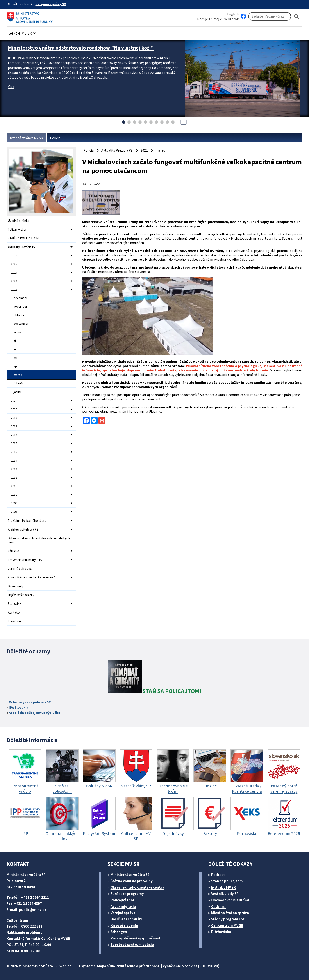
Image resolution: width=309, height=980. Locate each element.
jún (15, 349)
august (18, 332)
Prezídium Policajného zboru (27, 521)
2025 (14, 264)
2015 (14, 452)
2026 (14, 255)
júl (15, 341)
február (19, 383)
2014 (14, 460)
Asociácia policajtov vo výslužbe (34, 713)
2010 (14, 495)
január (18, 392)
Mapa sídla (106, 966)
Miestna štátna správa (230, 913)
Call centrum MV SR (227, 925)
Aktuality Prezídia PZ (22, 247)
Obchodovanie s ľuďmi (230, 900)
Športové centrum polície (132, 945)
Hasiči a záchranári (126, 919)
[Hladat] (297, 17)
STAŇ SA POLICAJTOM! (24, 238)
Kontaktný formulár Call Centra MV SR (38, 939)
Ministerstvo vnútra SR (130, 875)
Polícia (55, 138)
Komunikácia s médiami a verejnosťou (33, 577)
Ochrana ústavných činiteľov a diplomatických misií (39, 540)
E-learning (15, 621)
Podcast (218, 875)
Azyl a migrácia (123, 906)
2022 (14, 290)
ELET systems (84, 966)
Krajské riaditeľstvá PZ (23, 529)
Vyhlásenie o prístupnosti (139, 966)
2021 (14, 401)
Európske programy (127, 894)
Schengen (119, 932)
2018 (14, 426)
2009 (14, 503)
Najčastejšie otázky (21, 595)
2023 (14, 281)
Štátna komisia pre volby (132, 881)
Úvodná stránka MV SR (26, 138)
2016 (14, 443)
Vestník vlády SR (225, 894)
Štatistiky (14, 604)
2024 (14, 272)
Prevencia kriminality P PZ (25, 560)
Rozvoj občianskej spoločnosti (136, 938)
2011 (14, 486)
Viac (11, 87)
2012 (14, 478)
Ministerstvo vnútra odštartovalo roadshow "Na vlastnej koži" (81, 48)
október (19, 315)
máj (16, 358)
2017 (14, 435)
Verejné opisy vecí (20, 569)
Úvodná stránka (18, 221)
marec (18, 375)
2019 (14, 418)
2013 (14, 469)
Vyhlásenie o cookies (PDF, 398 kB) (191, 966)
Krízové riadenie (124, 925)
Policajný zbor (17, 229)
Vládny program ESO (228, 919)
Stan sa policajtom (227, 881)
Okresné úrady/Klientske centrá (137, 887)
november (20, 306)
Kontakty (14, 612)
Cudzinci (218, 906)
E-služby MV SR (223, 887)
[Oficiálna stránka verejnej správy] (54, 4)
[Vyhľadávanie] (270, 16)
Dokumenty (16, 586)
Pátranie (13, 551)
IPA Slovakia (19, 707)
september (21, 324)
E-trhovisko (221, 932)
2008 (14, 512)
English (233, 14)
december (21, 298)
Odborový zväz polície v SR (30, 702)
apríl (16, 366)
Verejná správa (123, 913)
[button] (23, 32)
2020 (14, 409)
